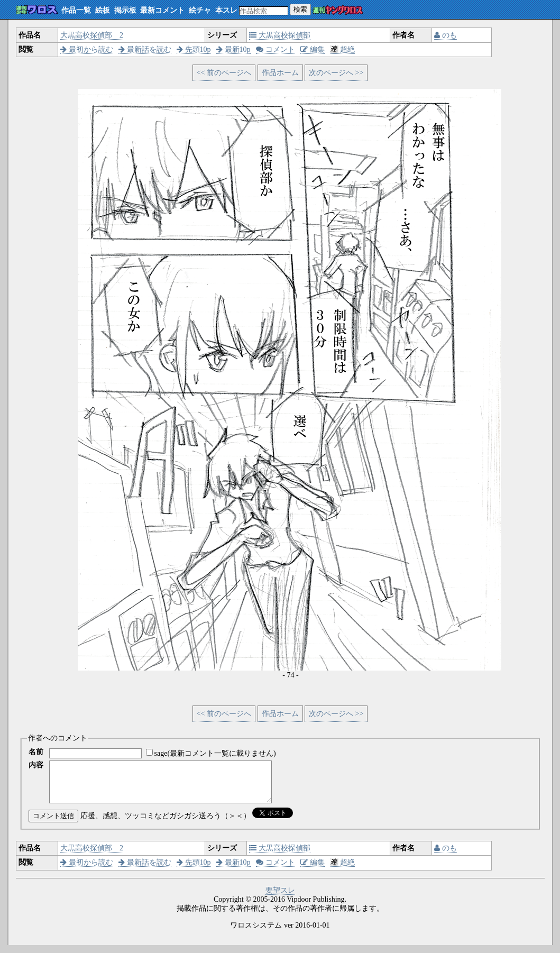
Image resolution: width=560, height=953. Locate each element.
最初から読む (87, 49)
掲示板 (125, 10)
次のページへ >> (336, 73)
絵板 (103, 10)
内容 (36, 765)
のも (446, 35)
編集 (313, 49)
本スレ (226, 10)
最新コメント (162, 10)
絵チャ (200, 10)
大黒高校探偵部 (280, 35)
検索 (300, 9)
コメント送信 (53, 824)
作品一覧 (76, 10)
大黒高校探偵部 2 (92, 35)
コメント (276, 49)
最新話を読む (145, 49)
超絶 (342, 49)
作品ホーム (280, 73)
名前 (36, 752)
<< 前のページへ (224, 73)
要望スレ (280, 898)
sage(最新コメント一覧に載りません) (215, 753)
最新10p (233, 49)
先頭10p (194, 49)
